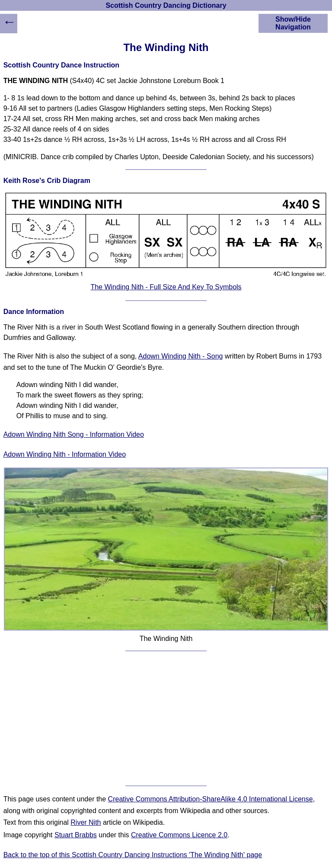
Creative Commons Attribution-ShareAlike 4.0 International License (211, 799)
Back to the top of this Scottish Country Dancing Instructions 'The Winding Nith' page (133, 855)
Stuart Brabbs (76, 835)
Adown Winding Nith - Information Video (65, 454)
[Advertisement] (166, 718)
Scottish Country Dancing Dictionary (166, 5)
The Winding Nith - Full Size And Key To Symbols (166, 287)
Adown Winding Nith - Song (181, 356)
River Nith (86, 822)
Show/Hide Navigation (293, 23)
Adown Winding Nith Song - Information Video (74, 434)
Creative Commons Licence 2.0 (179, 835)
